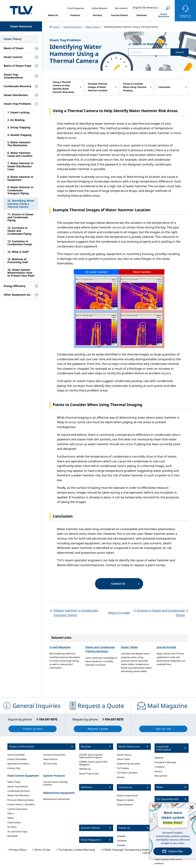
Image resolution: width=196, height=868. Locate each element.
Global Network (125, 805)
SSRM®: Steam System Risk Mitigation (93, 763)
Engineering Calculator (129, 764)
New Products (50, 759)
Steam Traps (14, 782)
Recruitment (161, 776)
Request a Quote (125, 800)
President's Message (165, 762)
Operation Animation (18, 764)
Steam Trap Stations (18, 786)
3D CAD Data (50, 764)
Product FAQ (14, 768)
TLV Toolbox (123, 768)
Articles (121, 777)
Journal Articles (166, 647)
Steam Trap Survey (89, 774)
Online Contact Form (127, 796)
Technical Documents (54, 755)
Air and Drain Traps (17, 832)
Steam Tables (129, 647)
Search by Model (16, 755)
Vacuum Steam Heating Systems (55, 783)
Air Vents (12, 827)
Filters (11, 813)
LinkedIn (121, 836)
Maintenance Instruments (57, 799)
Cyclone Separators (17, 809)
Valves (11, 818)
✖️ (192, 807)
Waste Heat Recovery (18, 795)
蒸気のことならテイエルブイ (21, 10)
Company (159, 767)
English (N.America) (145, 7)
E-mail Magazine (60, 647)
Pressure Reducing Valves (21, 800)
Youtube (121, 845)
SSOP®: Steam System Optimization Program (91, 756)
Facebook (122, 841)
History (158, 771)
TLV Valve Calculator (127, 773)
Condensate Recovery (19, 791)
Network (159, 758)
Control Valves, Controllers (21, 804)
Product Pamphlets (17, 759)
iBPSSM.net (85, 769)
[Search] (168, 8)
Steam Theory (124, 755)
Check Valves (14, 822)
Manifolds (12, 836)
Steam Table (123, 759)
